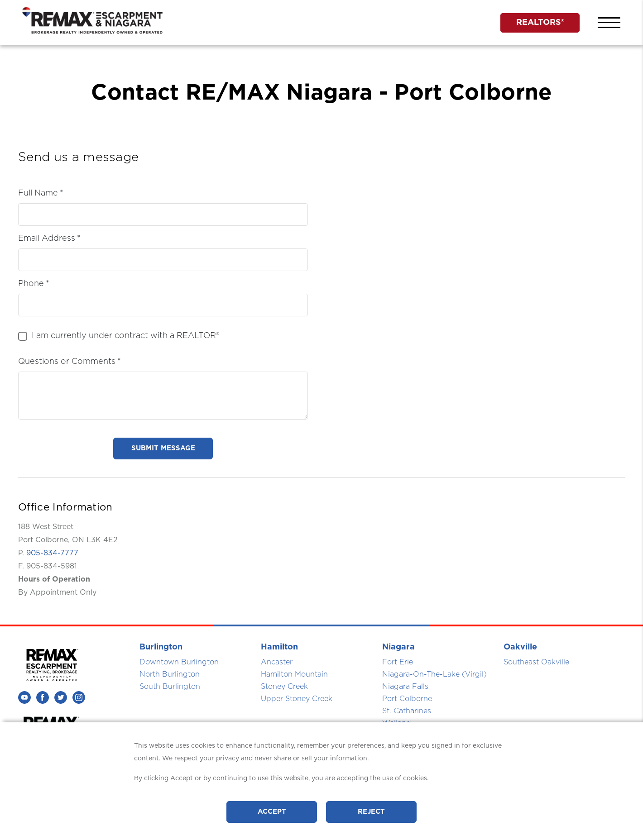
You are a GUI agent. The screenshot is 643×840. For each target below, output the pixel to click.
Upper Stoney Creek (297, 699)
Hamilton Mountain (294, 674)
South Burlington (170, 687)
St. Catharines (407, 711)
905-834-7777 (52, 553)
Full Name (38, 193)
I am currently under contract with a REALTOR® (125, 336)
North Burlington (170, 674)
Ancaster (277, 662)
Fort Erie (398, 662)
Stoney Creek (284, 687)
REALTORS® (540, 23)
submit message (163, 448)
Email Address (47, 239)
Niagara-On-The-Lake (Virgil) (434, 674)
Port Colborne (407, 699)
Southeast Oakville (536, 662)
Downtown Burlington (179, 662)
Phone (31, 284)
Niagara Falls (405, 687)
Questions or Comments (67, 362)
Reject (371, 812)
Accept (272, 812)
